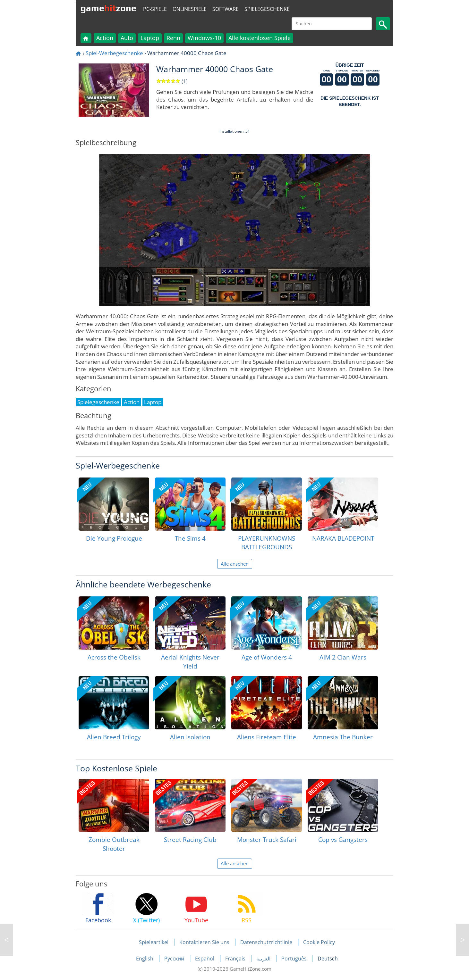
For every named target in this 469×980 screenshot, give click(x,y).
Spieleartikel (154, 942)
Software (226, 9)
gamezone (108, 8)
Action (105, 38)
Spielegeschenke (267, 9)
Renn (173, 38)
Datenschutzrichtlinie (266, 942)
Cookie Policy (319, 942)
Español (205, 959)
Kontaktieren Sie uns (204, 942)
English (145, 959)
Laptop (150, 38)
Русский (175, 959)
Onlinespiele (190, 9)
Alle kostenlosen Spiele (260, 38)
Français (236, 959)
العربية (264, 959)
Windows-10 (204, 38)
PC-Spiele (155, 9)
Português (295, 959)
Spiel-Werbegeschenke (114, 53)
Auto (127, 38)
